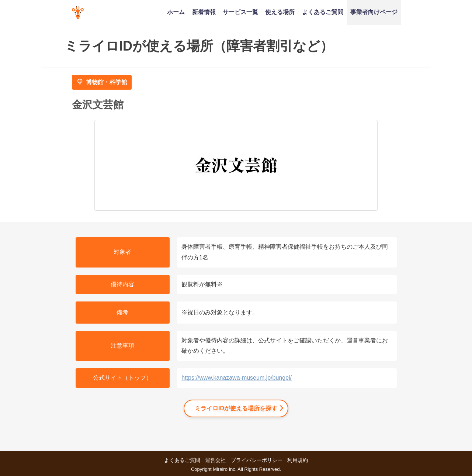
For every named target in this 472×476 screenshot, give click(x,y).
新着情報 (204, 12)
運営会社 (215, 460)
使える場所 (280, 12)
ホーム (176, 12)
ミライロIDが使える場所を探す (236, 408)
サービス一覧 (240, 12)
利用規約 (298, 460)
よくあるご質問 (323, 12)
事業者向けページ (374, 12)
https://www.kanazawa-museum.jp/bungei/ (237, 378)
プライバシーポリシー (257, 460)
